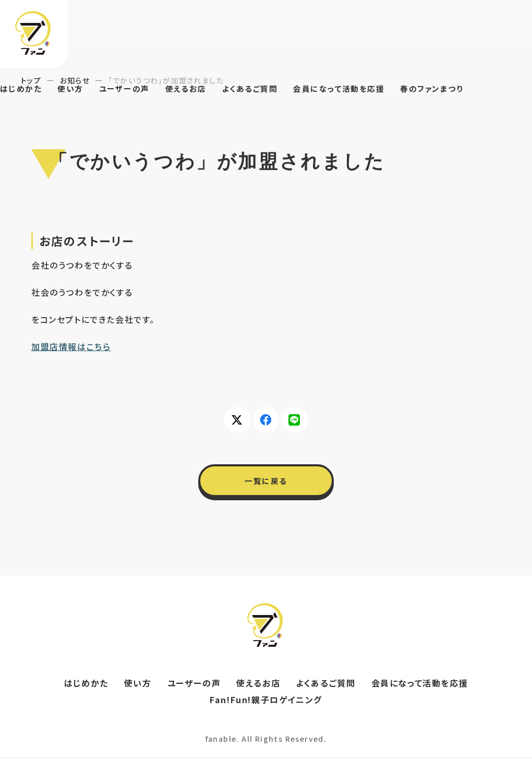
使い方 (74, 89)
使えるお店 (194, 89)
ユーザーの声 (130, 89)
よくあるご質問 (261, 89)
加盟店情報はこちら (71, 346)
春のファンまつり (453, 89)
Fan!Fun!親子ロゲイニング (266, 702)
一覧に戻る (266, 482)
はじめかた (22, 89)
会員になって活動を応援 (356, 89)
